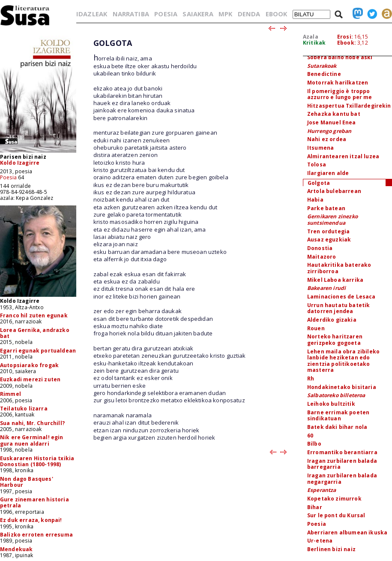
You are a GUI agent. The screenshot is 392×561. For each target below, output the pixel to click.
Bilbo (314, 444)
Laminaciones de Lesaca (341, 297)
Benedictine (324, 74)
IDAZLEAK (92, 14)
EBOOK (277, 14)
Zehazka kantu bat (334, 114)
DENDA (249, 14)
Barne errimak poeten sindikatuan (338, 416)
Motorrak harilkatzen (338, 83)
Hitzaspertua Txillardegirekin (349, 106)
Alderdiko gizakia (332, 320)
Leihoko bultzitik (331, 404)
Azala (311, 37)
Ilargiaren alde (328, 173)
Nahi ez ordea (327, 139)
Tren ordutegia (328, 231)
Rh (311, 379)
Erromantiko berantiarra (342, 452)
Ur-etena (320, 541)
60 (310, 436)
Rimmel (10, 394)
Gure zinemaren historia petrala (34, 502)
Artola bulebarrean (334, 191)
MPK (225, 14)
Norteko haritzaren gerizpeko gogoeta (335, 340)
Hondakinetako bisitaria (342, 387)
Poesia (8, 177)
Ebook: (347, 43)
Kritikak (314, 43)
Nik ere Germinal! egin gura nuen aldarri (32, 440)
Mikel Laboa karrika (335, 280)
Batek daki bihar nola (337, 427)
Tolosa (317, 164)
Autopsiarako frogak (29, 365)
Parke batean (326, 208)
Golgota (319, 183)
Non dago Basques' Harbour (27, 482)
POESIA (166, 14)
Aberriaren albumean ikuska (347, 532)
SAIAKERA (198, 14)
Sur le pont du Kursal (336, 515)
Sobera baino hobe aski (340, 57)
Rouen (316, 328)
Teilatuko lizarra (24, 409)
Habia (315, 200)
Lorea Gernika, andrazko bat (35, 333)
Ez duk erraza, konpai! (31, 520)
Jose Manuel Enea (332, 122)
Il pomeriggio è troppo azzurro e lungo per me (340, 94)
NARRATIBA (131, 14)
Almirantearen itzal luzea (343, 156)
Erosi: (345, 37)
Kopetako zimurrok (334, 499)
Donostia (320, 248)
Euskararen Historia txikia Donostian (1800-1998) (37, 461)
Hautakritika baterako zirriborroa (339, 268)
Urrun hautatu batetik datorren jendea (338, 308)
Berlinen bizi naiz (331, 549)
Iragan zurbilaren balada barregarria (342, 464)
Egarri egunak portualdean (38, 351)
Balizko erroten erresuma (36, 535)
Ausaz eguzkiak (329, 240)
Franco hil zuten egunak (34, 315)
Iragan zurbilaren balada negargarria (342, 479)
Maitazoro (322, 257)
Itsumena (320, 148)
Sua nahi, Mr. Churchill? (32, 423)
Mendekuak (16, 549)
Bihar (315, 507)
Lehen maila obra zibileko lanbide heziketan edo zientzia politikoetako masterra (343, 361)
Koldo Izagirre (20, 163)
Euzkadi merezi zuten (30, 379)
